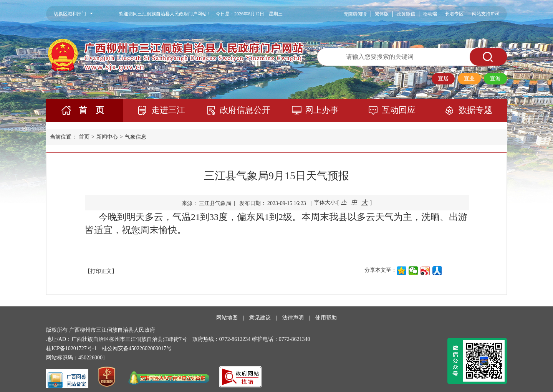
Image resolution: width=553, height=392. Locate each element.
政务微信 (406, 14)
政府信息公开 (245, 110)
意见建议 (260, 318)
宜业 (469, 79)
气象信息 (136, 137)
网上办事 (322, 110)
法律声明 (293, 318)
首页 (84, 137)
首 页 (91, 110)
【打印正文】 (101, 271)
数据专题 (475, 110)
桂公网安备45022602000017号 (137, 348)
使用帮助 (326, 318)
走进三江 (168, 110)
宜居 (443, 79)
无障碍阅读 (355, 14)
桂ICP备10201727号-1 (71, 348)
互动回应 (399, 110)
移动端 (430, 14)
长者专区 (454, 14)
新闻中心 (107, 137)
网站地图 (227, 318)
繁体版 (382, 14)
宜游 (495, 79)
